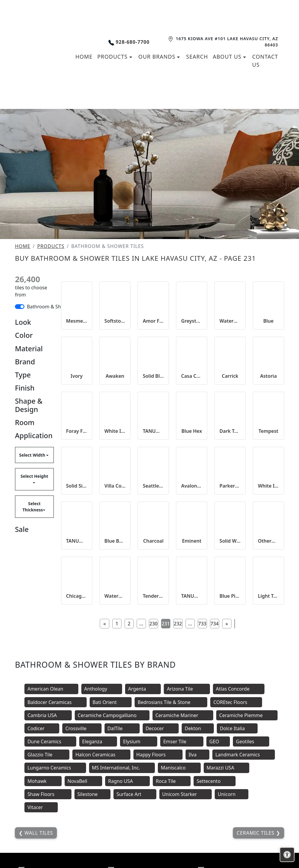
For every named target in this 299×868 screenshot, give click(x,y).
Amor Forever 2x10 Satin (153, 321)
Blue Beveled (115, 541)
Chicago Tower (77, 596)
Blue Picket (230, 596)
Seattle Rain (153, 486)
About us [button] (228, 57)
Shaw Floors (48, 794)
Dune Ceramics (50, 741)
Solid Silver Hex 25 (77, 486)
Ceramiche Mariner (183, 715)
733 (202, 624)
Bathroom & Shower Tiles (55, 307)
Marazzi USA (226, 768)
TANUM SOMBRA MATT (77, 541)
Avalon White (192, 486)
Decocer (161, 728)
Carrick (230, 376)
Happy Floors (158, 755)
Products (51, 246)
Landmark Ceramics (243, 755)
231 (166, 624)
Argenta (143, 689)
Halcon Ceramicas (101, 755)
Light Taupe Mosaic (268, 596)
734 (215, 624)
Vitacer (41, 807)
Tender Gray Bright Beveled (153, 596)
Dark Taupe (230, 431)
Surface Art (135, 794)
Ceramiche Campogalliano (112, 715)
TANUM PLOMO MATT (153, 431)
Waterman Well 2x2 (115, 596)
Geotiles (251, 741)
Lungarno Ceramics (55, 768)
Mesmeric (77, 321)
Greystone (192, 321)
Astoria (268, 376)
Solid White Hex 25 (230, 541)
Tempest (268, 431)
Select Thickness (33, 507)
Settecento (215, 781)
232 (178, 624)
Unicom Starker (186, 794)
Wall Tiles (38, 833)
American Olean (51, 689)
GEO (218, 741)
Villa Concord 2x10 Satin (115, 486)
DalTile (122, 728)
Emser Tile (182, 741)
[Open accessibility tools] (287, 855)
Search (197, 57)
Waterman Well (230, 321)
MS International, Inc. (122, 768)
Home (23, 246)
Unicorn (232, 794)
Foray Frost (77, 431)
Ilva (197, 755)
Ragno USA (127, 781)
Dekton (198, 728)
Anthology (102, 689)
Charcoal (153, 541)
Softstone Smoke (115, 321)
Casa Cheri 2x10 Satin (192, 376)
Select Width (33, 455)
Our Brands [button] (158, 57)
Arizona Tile (187, 689)
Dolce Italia (237, 728)
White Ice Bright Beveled (115, 431)
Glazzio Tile (47, 755)
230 (154, 624)
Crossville (82, 728)
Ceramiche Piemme (247, 715)
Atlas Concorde (239, 689)
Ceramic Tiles (256, 833)
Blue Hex (192, 431)
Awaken (115, 376)
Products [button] (113, 57)
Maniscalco (179, 768)
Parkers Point (230, 486)
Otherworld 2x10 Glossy (268, 541)
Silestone (92, 794)
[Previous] (105, 624)
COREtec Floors (236, 702)
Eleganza (98, 741)
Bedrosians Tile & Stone (171, 702)
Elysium (139, 741)
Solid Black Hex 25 (153, 376)
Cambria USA (48, 715)
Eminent (192, 541)
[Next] (227, 624)
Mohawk (43, 781)
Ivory (77, 376)
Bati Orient (111, 702)
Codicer (42, 728)
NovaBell (84, 781)
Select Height (34, 476)
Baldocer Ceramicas (56, 702)
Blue (268, 321)
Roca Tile (172, 781)
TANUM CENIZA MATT (192, 596)
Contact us (265, 61)
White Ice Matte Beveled (268, 486)
